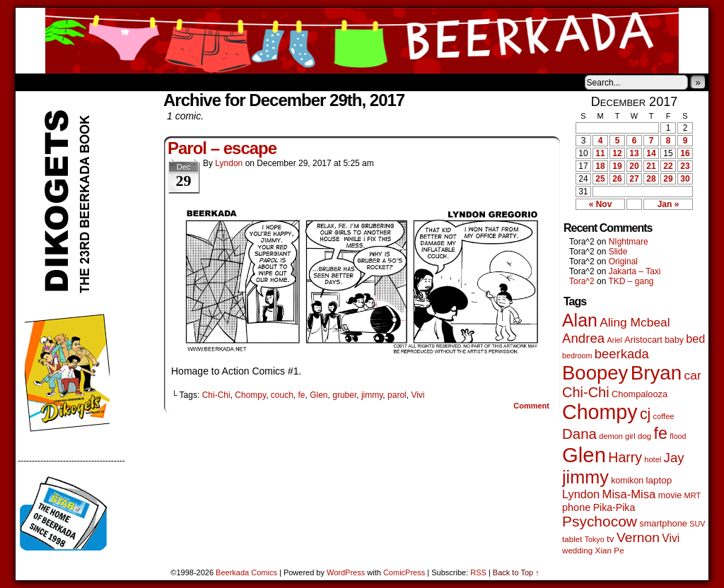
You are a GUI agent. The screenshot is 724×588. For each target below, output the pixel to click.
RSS (478, 572)
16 (685, 153)
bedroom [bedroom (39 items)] (577, 355)
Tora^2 (582, 281)
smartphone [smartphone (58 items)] (663, 523)
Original (623, 261)
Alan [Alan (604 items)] (580, 320)
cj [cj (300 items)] (645, 414)
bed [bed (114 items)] (695, 339)
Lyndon (229, 163)
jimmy (372, 395)
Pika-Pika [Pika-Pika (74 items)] (614, 507)
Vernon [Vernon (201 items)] (638, 537)
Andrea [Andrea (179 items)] (583, 338)
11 (600, 153)
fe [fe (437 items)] (661, 433)
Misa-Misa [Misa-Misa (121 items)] (629, 494)
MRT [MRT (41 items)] (693, 495)
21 (651, 166)
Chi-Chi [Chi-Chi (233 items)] (586, 392)
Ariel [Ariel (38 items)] (615, 340)
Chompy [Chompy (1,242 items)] (600, 412)
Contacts (175, 82)
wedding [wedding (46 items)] (577, 550)
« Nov (601, 204)
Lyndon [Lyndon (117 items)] (581, 494)
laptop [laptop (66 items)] (659, 480)
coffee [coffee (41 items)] (664, 416)
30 (685, 179)
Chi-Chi (216, 395)
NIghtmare (629, 242)
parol (397, 395)
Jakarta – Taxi (635, 271)
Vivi (418, 395)
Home (35, 82)
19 (617, 166)
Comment (531, 406)
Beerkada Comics (362, 41)
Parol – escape (222, 148)
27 (634, 179)
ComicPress (404, 572)
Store (121, 82)
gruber (344, 395)
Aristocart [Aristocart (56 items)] (643, 340)
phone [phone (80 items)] (576, 507)
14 (651, 153)
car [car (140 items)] (693, 375)
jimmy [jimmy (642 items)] (585, 477)
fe (302, 395)
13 (634, 153)
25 (600, 179)
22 (668, 166)
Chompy (250, 395)
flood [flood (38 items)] (678, 436)
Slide (618, 252)
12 (617, 153)
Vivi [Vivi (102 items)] (671, 538)
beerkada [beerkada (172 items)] (622, 354)
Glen (319, 395)
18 (600, 166)
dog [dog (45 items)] (644, 436)
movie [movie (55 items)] (670, 495)
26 (617, 179)
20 (634, 166)
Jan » (668, 204)
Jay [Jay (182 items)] (674, 458)
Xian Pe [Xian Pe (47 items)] (610, 550)
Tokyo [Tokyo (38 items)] (595, 539)
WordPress (346, 572)
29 (668, 179)
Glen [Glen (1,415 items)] (584, 455)
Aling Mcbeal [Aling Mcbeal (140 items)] (635, 322)
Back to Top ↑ (516, 572)
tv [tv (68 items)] (611, 539)
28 (651, 179)
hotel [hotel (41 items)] (653, 459)
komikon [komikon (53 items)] (627, 481)
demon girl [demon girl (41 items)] (617, 436)
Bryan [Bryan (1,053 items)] (656, 373)
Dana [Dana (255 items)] (579, 434)
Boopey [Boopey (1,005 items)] (595, 373)
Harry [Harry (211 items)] (625, 457)
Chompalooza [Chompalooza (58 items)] (640, 394)
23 (685, 166)
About (77, 82)
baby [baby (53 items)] (674, 340)
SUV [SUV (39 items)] (697, 524)
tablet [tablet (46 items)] (572, 539)
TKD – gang (631, 281)
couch (282, 395)
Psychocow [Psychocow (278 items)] (600, 521)
